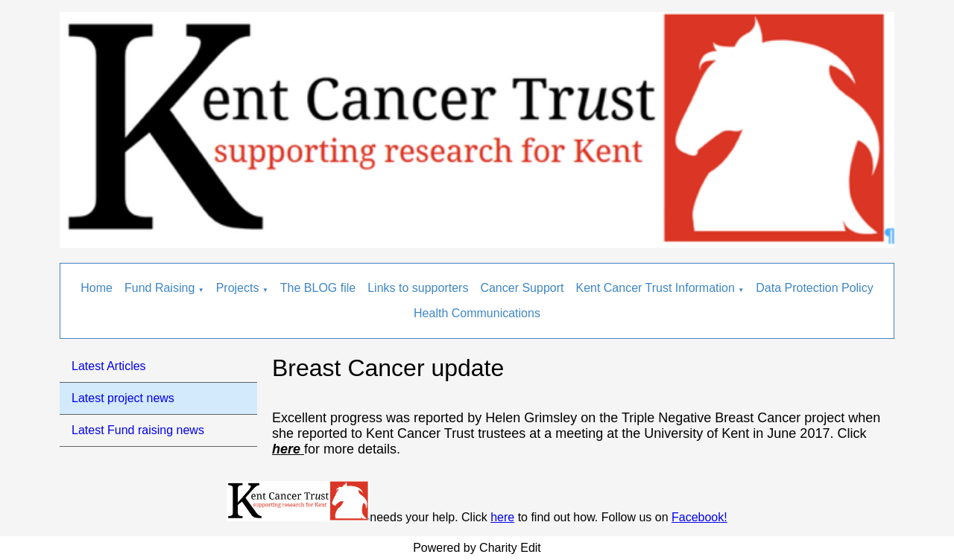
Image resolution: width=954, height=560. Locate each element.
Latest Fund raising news (138, 430)
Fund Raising (159, 288)
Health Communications (477, 313)
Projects (238, 288)
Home (97, 288)
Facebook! (699, 517)
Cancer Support (522, 288)
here (502, 517)
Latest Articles (109, 366)
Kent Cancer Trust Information (655, 288)
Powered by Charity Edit (477, 548)
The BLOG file (318, 288)
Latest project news (123, 398)
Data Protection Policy (814, 288)
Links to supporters (418, 288)
